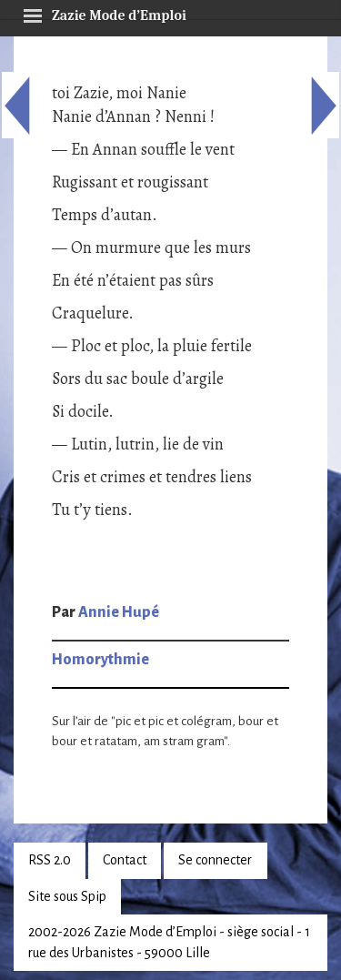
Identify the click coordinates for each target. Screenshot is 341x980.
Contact (125, 860)
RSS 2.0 (50, 860)
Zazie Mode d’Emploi (105, 13)
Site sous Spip (67, 896)
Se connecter (215, 860)
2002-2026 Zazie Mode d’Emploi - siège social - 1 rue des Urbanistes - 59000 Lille (169, 942)
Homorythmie (100, 660)
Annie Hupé (119, 612)
